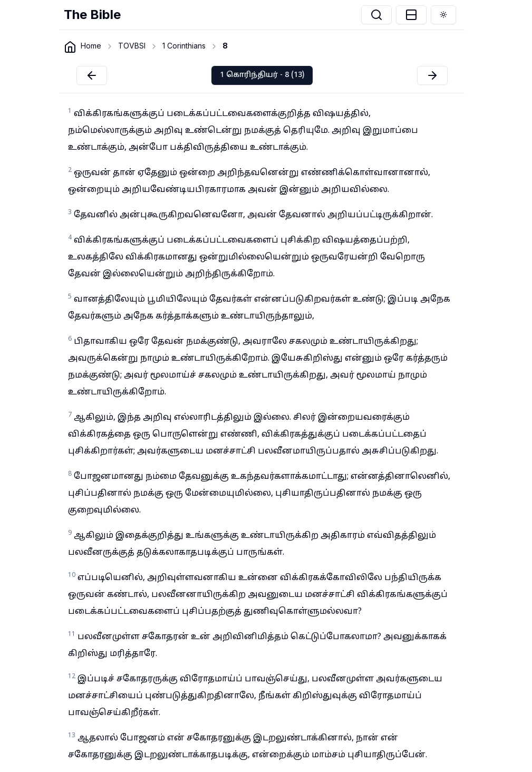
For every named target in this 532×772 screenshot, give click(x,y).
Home (91, 46)
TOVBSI (132, 46)
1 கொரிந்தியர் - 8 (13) (262, 75)
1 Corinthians (184, 46)
